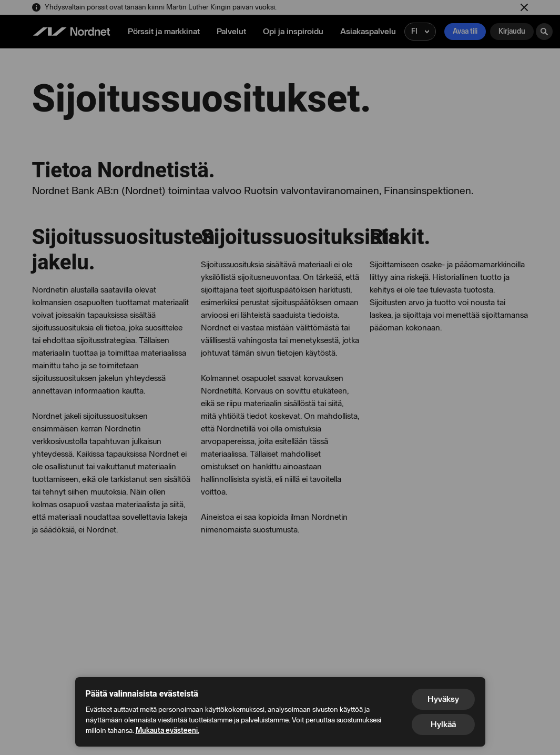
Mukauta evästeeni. (167, 731)
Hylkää (443, 724)
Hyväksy (443, 699)
